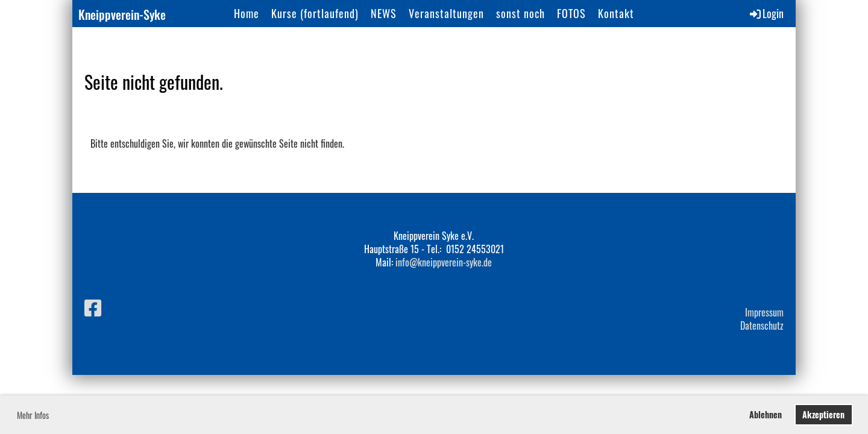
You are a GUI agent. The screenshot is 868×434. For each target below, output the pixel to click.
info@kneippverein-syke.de (444, 262)
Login (766, 14)
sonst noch (520, 13)
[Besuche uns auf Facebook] (93, 307)
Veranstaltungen (446, 13)
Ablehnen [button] (766, 414)
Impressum (764, 312)
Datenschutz (762, 325)
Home (247, 13)
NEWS (384, 13)
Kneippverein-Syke (122, 14)
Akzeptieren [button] (823, 414)
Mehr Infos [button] (33, 415)
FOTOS (571, 13)
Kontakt (616, 13)
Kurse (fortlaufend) (315, 13)
